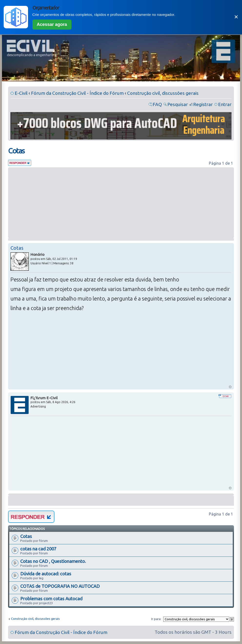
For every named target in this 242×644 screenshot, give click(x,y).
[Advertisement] (121, 203)
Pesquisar (178, 104)
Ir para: (156, 619)
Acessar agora (52, 24)
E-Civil (21, 93)
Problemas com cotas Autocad (51, 599)
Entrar (225, 104)
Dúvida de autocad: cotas (46, 574)
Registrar (203, 104)
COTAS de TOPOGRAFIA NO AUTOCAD (60, 586)
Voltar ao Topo (230, 387)
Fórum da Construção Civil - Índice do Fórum (77, 93)
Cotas (16, 151)
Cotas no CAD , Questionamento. (53, 561)
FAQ (157, 104)
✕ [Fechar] (236, 17)
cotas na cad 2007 (38, 549)
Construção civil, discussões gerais (163, 93)
